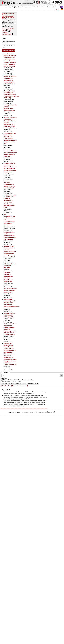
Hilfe (9, 7)
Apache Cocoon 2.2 (30, 412)
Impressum (28, 7)
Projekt (14, 7)
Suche (4, 7)
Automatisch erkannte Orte (9, 47)
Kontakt (20, 7)
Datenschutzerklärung (39, 7)
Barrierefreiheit (51, 7)
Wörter (5, 38)
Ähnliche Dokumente (9, 50)
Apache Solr (42, 412)
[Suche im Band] (7, 29)
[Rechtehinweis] (6, 34)
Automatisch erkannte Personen (9, 42)
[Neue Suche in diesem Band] (20, 386)
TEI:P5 (51, 412)
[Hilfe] (3, 386)
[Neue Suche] (8, 386)
